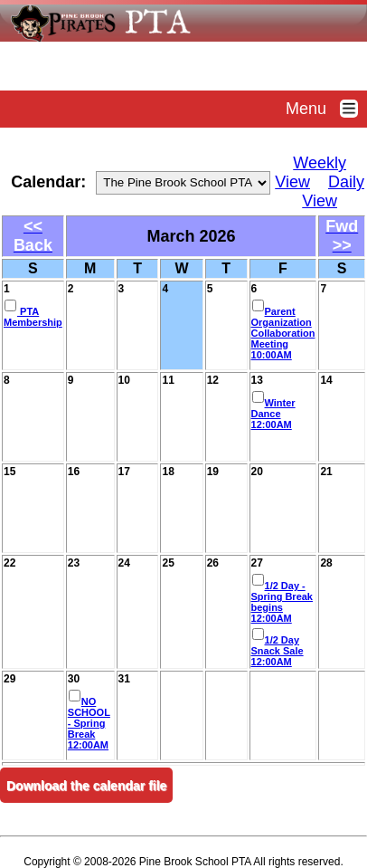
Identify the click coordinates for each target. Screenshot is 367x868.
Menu (326, 109)
